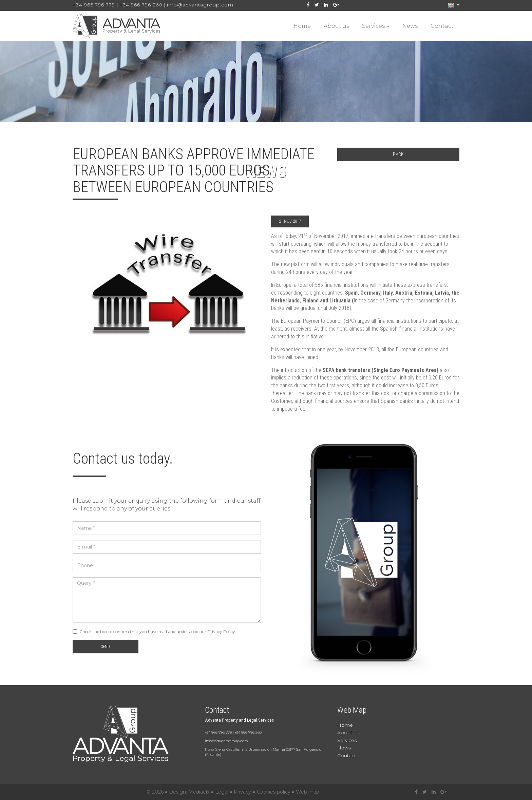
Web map (308, 792)
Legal (222, 792)
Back (398, 154)
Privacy (242, 792)
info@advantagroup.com (200, 5)
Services (376, 26)
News (410, 26)
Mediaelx (199, 792)
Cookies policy (274, 792)
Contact (442, 26)
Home (302, 26)
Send (106, 647)
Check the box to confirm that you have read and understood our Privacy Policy (157, 631)
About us (336, 26)
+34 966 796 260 (141, 5)
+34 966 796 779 (94, 5)
